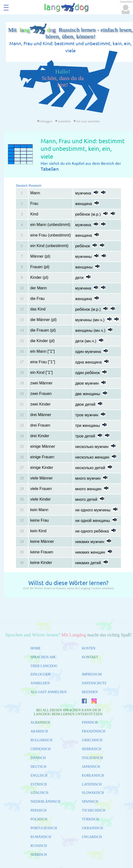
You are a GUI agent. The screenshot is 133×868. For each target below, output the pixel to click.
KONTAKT (90, 657)
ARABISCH (39, 731)
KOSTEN (89, 648)
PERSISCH (39, 810)
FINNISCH (90, 722)
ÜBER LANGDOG (44, 666)
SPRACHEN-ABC (44, 657)
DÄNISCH (38, 758)
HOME (36, 648)
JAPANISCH (91, 767)
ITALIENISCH (92, 758)
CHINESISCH (41, 749)
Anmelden (63, 121)
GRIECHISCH (92, 740)
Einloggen (45, 121)
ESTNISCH (39, 784)
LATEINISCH (92, 784)
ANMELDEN (40, 683)
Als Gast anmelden (87, 121)
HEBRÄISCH (91, 749)
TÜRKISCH (90, 819)
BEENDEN (90, 692)
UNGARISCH (92, 837)
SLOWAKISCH (93, 793)
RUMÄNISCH (41, 837)
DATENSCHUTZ (94, 683)
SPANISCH (90, 802)
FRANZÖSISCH (94, 731)
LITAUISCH (40, 793)
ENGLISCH (39, 776)
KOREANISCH (93, 776)
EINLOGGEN (41, 674)
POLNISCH (39, 819)
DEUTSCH (39, 767)
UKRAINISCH (92, 828)
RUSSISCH (39, 846)
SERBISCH (39, 855)
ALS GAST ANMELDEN (49, 692)
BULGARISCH (42, 740)
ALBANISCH (40, 722)
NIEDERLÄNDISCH (46, 802)
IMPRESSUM (92, 674)
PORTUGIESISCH (44, 828)
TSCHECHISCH (94, 810)
